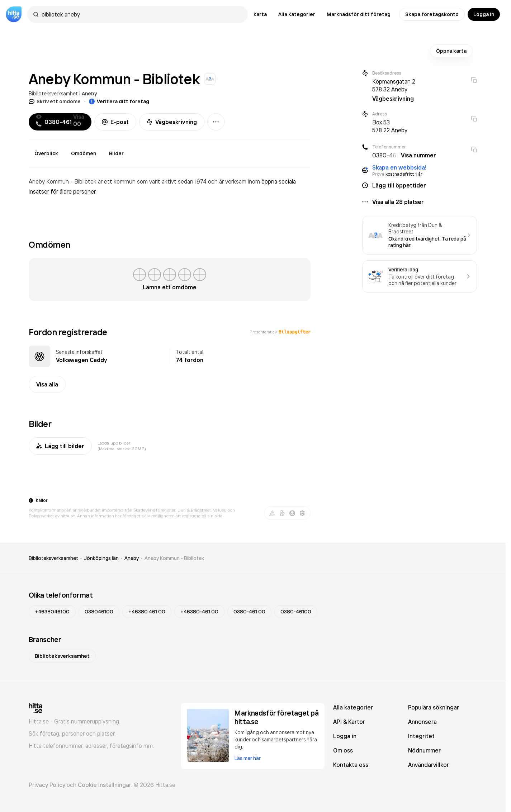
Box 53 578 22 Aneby (390, 126)
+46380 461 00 (147, 612)
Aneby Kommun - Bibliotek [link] (174, 558)
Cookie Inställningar (105, 785)
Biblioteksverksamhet (53, 93)
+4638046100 (52, 612)
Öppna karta (451, 51)
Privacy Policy (47, 785)
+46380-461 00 (199, 612)
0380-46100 (296, 612)
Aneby (89, 94)
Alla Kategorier (297, 14)
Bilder (116, 153)
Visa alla (47, 384)
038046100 (99, 612)
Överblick (46, 153)
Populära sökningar (434, 707)
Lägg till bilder (60, 446)
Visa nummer (418, 155)
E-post (115, 122)
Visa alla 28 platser (398, 202)
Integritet (421, 736)
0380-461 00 (249, 612)
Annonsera (422, 722)
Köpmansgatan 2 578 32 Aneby (394, 85)
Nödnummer (424, 750)
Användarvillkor (429, 765)
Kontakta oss (351, 765)
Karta (260, 14)
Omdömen (84, 153)
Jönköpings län (101, 558)
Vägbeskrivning (172, 122)
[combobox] (141, 14)
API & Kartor (349, 722)
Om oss (343, 750)
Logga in (484, 14)
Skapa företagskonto (432, 14)
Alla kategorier (353, 707)
